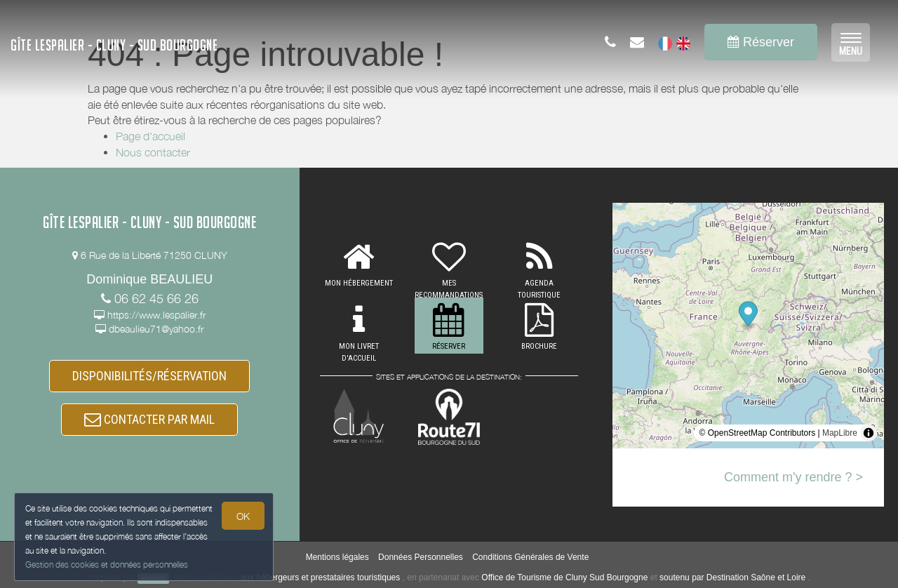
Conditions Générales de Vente (530, 557)
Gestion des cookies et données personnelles (107, 564)
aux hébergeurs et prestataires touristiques (320, 577)
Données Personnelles (421, 557)
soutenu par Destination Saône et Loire (732, 577)
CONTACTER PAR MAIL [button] (149, 419)
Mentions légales (337, 557)
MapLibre (840, 433)
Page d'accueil (150, 136)
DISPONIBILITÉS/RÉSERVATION (149, 376)
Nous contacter (153, 152)
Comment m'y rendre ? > (793, 477)
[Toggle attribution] (869, 433)
